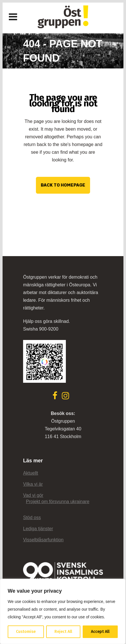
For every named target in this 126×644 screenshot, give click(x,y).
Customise (26, 632)
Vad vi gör (33, 495)
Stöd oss (32, 518)
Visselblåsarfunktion (43, 540)
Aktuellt (31, 473)
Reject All (63, 632)
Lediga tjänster (38, 529)
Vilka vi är (33, 484)
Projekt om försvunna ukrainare (58, 502)
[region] (63, 611)
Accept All (100, 632)
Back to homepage (63, 185)
